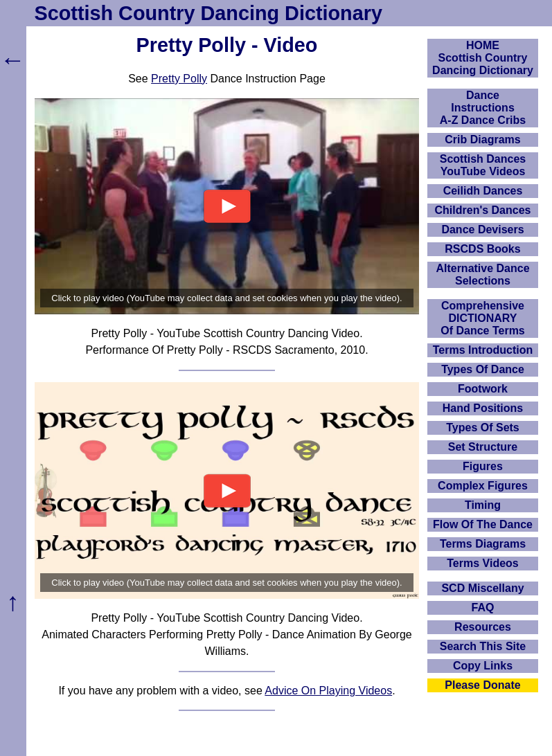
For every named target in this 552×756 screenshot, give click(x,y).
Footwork (483, 389)
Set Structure (483, 447)
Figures (483, 466)
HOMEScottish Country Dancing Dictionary (483, 58)
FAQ (483, 607)
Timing (483, 505)
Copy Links (483, 666)
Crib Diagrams (482, 139)
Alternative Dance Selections (482, 274)
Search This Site (483, 646)
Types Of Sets (483, 427)
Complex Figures (483, 486)
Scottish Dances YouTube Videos (483, 165)
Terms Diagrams (483, 544)
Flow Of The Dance (483, 524)
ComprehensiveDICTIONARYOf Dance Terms (483, 318)
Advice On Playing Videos (328, 691)
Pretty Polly (179, 79)
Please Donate (482, 685)
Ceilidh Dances (483, 191)
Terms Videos (482, 563)
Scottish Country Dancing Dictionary (208, 13)
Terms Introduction (483, 350)
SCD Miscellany (482, 588)
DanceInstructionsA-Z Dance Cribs (483, 108)
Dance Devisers (482, 229)
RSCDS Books (482, 249)
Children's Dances (483, 210)
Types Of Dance (483, 369)
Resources (483, 627)
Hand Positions (483, 408)
